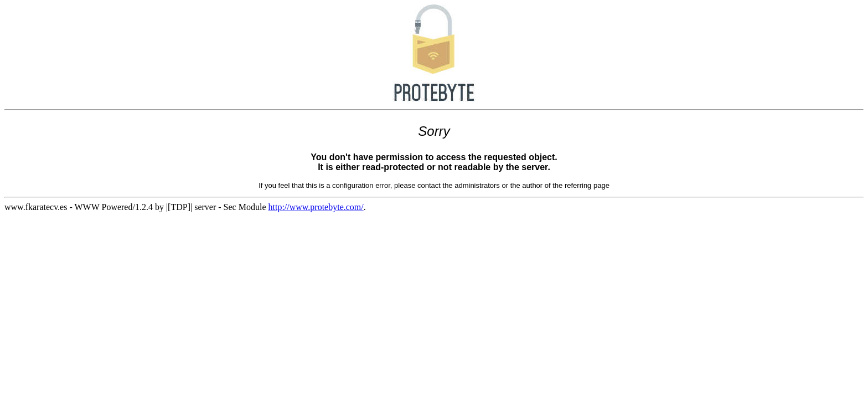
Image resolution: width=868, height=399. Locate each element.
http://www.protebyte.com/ (316, 207)
